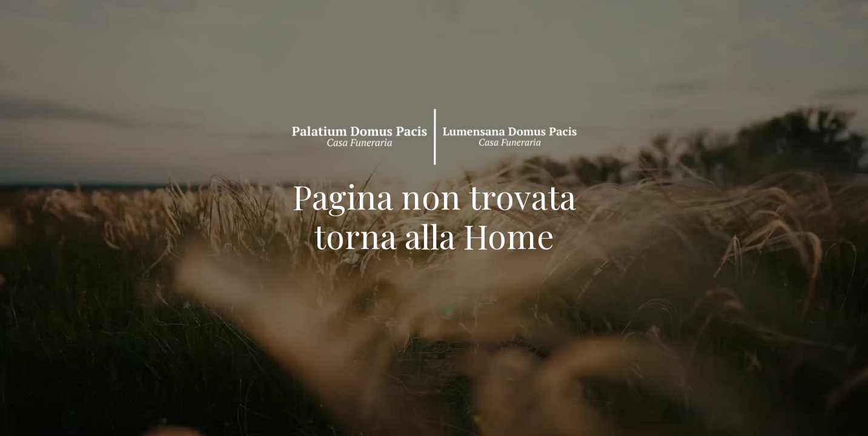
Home (509, 236)
